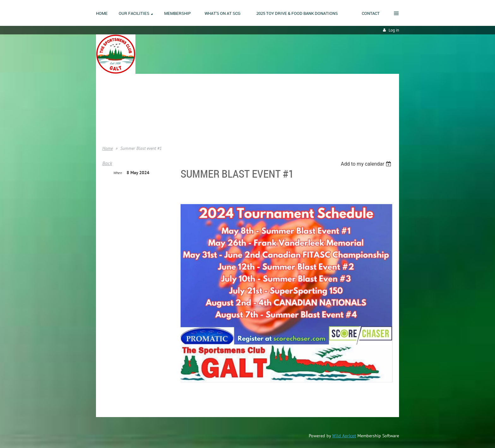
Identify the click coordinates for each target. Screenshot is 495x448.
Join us (109, 107)
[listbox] (367, 164)
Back (107, 163)
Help (106, 126)
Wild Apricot (344, 436)
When (118, 173)
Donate (109, 117)
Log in (394, 30)
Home (108, 98)
